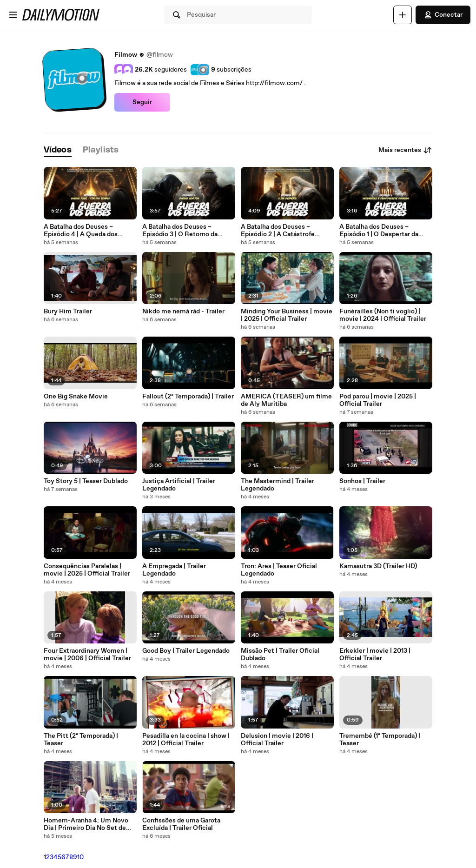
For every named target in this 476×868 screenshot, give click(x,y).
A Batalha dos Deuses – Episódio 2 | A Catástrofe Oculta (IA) (278, 231)
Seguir (142, 102)
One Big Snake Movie (76, 397)
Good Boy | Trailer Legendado (186, 651)
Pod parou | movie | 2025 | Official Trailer (378, 400)
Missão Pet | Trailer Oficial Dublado (280, 655)
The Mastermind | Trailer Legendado (278, 485)
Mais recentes (405, 150)
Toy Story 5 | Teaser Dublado (86, 481)
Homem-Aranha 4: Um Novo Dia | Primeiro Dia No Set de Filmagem (86, 824)
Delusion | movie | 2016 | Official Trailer (277, 740)
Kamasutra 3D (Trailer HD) (378, 566)
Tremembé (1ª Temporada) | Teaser (380, 740)
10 (80, 857)
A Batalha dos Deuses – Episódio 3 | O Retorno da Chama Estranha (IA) (180, 231)
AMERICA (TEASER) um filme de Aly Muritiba (286, 400)
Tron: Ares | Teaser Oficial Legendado (279, 570)
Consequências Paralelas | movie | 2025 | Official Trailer (87, 570)
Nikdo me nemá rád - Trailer (183, 311)
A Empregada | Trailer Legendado (174, 570)
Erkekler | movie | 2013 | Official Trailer (375, 655)
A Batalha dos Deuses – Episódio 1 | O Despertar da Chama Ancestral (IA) (379, 231)
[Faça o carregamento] (403, 15)
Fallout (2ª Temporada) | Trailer (188, 397)
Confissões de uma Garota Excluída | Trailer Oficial (181, 824)
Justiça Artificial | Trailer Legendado (179, 485)
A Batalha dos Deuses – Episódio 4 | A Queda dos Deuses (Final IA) (81, 231)
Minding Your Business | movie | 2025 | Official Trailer (287, 315)
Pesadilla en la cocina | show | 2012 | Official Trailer (186, 740)
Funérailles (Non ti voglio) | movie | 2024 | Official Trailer (383, 315)
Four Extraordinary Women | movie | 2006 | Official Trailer (87, 655)
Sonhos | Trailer (362, 481)
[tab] (58, 150)
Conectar (443, 15)
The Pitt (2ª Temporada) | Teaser (81, 740)
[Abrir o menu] (13, 15)
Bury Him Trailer (68, 311)
